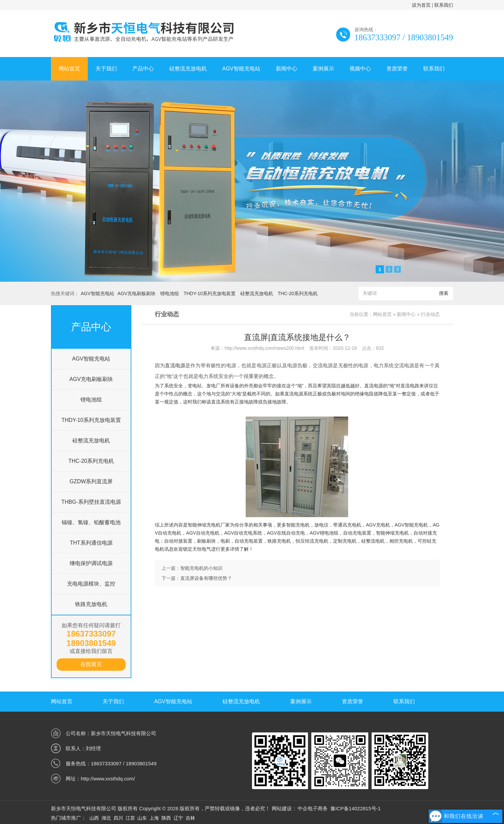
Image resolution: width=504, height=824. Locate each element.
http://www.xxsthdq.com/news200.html (264, 348)
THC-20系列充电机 (298, 293)
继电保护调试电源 (91, 563)
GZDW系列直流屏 (91, 481)
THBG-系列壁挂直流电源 (91, 502)
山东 (142, 818)
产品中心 (143, 69)
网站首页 (69, 69)
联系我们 (444, 5)
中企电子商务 (313, 808)
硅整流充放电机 (188, 69)
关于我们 (106, 69)
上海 (154, 818)
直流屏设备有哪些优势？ (206, 578)
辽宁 (178, 818)
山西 (94, 818)
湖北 (106, 818)
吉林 (190, 818)
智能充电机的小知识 (201, 568)
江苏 (130, 818)
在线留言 (91, 664)
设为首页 (421, 5)
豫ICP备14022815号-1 (356, 808)
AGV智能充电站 (241, 69)
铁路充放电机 (91, 604)
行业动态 (430, 314)
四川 (118, 818)
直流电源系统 (299, 394)
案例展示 (323, 69)
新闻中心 (287, 69)
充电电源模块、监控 (91, 584)
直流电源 (175, 365)
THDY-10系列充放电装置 (210, 293)
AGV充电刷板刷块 (137, 293)
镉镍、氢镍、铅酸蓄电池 (91, 522)
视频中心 (360, 69)
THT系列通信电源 (91, 543)
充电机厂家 (218, 525)
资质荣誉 (397, 69)
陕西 (166, 818)
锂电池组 (170, 293)
